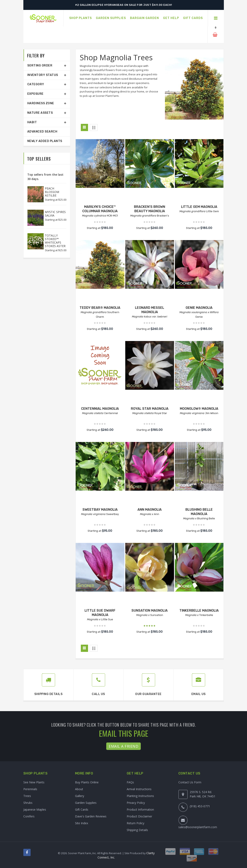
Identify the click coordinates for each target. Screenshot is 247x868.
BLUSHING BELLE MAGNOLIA (199, 512)
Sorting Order (40, 66)
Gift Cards (82, 809)
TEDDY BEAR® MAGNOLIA (100, 308)
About (79, 789)
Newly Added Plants (45, 141)
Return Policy (135, 823)
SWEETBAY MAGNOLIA (100, 510)
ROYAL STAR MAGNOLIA (150, 409)
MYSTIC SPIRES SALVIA (55, 214)
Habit (32, 122)
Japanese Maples (35, 809)
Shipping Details (137, 830)
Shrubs (28, 803)
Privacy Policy (136, 803)
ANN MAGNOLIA (150, 510)
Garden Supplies (86, 803)
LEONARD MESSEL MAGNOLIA (150, 310)
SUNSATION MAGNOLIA (150, 610)
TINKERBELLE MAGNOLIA (199, 610)
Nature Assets (40, 113)
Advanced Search (42, 132)
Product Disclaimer (139, 816)
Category (36, 84)
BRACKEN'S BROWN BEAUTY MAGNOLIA (150, 209)
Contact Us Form (190, 782)
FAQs (130, 782)
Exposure (35, 94)
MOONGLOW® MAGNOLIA (199, 409)
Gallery (80, 796)
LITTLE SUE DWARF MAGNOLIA (100, 613)
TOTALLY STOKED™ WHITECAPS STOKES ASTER (55, 241)
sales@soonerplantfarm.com (198, 827)
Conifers (29, 816)
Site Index (82, 823)
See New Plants (34, 782)
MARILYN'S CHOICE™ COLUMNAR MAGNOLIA (100, 209)
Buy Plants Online (87, 782)
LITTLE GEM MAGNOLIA (199, 207)
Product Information (140, 809)
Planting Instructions (140, 796)
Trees (27, 796)
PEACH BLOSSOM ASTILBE (52, 192)
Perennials (30, 789)
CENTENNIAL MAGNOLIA (100, 409)
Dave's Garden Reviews (91, 816)
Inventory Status (43, 75)
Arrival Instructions (139, 789)
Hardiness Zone (41, 103)
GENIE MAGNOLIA (199, 308)
